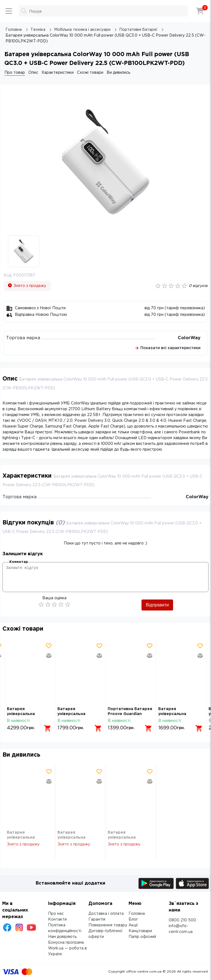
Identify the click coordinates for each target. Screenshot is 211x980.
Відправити (157, 605)
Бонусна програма (66, 943)
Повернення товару (108, 925)
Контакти (57, 919)
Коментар (19, 562)
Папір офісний (142, 937)
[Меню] (9, 11)
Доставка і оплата (106, 914)
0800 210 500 (182, 920)
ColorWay (189, 338)
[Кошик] (200, 11)
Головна (137, 914)
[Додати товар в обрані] (49, 646)
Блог (133, 919)
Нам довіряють (62, 937)
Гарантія (97, 919)
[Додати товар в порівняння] (49, 656)
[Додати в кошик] (48, 728)
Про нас (56, 914)
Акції (133, 925)
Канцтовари (140, 931)
